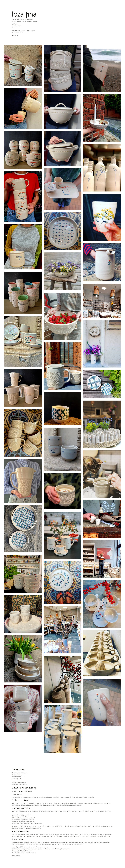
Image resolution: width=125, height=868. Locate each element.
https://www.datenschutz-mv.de (26, 853)
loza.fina (15, 35)
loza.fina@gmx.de (21, 784)
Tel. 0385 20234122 (17, 32)
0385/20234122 (21, 782)
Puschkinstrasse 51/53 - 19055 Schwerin (24, 31)
